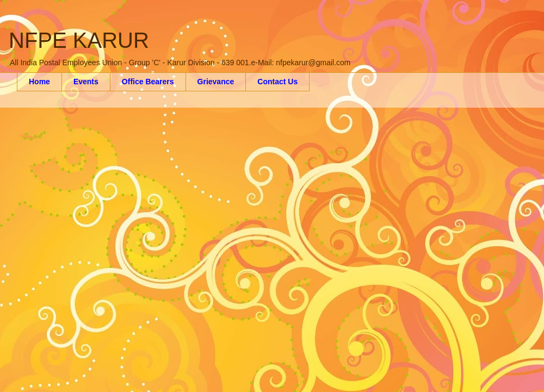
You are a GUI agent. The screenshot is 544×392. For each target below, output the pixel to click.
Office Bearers (148, 82)
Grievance (216, 82)
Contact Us (277, 82)
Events (86, 82)
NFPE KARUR (79, 40)
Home (39, 82)
